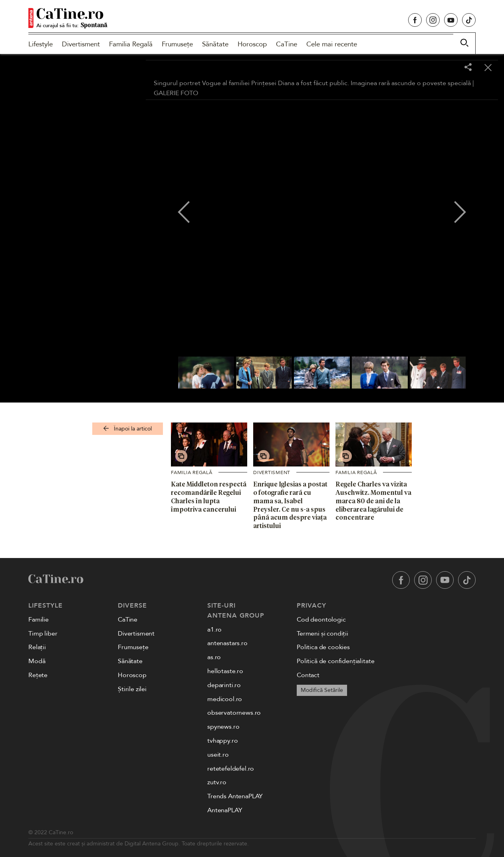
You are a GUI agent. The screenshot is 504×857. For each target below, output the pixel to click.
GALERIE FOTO (176, 93)
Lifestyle (41, 44)
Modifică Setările (322, 690)
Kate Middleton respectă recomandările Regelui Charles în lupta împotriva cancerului (209, 496)
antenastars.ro (227, 643)
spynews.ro (223, 727)
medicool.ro (225, 699)
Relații (37, 647)
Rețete (38, 675)
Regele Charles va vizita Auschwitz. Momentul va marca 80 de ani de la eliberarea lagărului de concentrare (373, 501)
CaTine (287, 44)
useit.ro (218, 755)
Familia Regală (131, 44)
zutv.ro (217, 782)
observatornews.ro (234, 713)
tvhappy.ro (222, 741)
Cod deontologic (321, 620)
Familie (39, 620)
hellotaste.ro (225, 671)
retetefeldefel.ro (231, 769)
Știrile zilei (132, 689)
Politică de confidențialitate (335, 661)
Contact (308, 675)
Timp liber (43, 634)
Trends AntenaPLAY (235, 796)
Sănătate (215, 44)
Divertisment (81, 44)
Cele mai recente (332, 44)
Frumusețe (177, 44)
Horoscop (252, 44)
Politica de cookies (323, 647)
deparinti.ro (224, 685)
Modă (37, 661)
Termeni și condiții (322, 634)
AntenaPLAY (225, 810)
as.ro (214, 657)
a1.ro (214, 630)
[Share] (468, 68)
